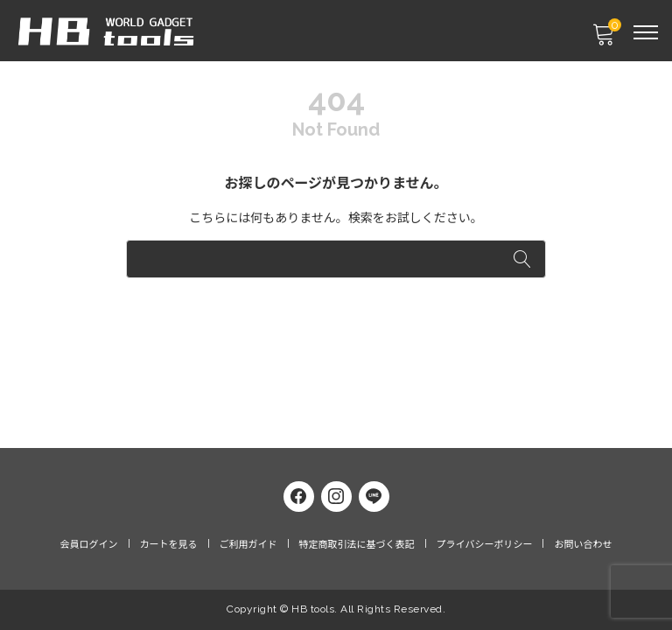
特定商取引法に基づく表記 (357, 545)
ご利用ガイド (248, 545)
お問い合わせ (583, 545)
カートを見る (169, 545)
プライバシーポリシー (485, 545)
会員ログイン (89, 545)
